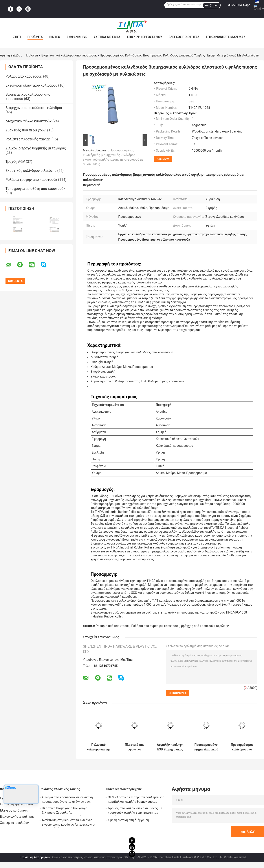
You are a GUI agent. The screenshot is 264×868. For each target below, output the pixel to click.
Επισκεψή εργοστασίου (144, 37)
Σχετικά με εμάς (107, 37)
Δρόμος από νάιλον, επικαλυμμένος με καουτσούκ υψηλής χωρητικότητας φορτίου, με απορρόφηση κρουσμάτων (135, 811)
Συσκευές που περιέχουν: (26, 130)
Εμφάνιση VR (77, 37)
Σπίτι (17, 37)
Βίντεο (55, 37)
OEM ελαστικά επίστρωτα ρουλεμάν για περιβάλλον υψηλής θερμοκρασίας (136, 799)
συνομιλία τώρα (239, 5)
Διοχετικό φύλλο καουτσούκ (28, 121)
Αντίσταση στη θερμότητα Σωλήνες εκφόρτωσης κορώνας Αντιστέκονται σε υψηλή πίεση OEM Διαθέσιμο (69, 823)
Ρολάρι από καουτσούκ (24, 76)
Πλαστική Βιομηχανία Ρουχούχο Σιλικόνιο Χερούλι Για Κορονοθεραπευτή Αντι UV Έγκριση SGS (70, 811)
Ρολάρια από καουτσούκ (113, 626)
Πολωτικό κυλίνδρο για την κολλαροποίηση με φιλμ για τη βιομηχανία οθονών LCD (98, 747)
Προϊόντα (35, 37)
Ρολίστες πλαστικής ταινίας (28, 139)
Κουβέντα (163, 159)
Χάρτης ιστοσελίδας (14, 823)
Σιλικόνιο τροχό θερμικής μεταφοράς (36, 148)
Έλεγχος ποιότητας (184, 37)
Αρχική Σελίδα (10, 55)
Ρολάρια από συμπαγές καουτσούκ (155, 626)
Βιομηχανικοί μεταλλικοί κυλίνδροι (34, 108)
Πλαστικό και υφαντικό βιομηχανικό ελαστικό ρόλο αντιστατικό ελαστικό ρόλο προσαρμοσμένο (134, 747)
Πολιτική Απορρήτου (35, 857)
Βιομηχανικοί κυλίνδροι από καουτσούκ (69, 55)
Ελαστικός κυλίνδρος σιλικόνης (31, 171)
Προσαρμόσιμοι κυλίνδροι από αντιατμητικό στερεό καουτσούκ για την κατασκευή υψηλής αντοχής (242, 747)
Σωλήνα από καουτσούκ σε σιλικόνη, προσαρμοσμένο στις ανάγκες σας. (68, 799)
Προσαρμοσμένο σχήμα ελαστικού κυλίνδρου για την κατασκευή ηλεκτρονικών (206, 747)
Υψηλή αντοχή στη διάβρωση (128, 820)
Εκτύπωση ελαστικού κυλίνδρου (31, 85)
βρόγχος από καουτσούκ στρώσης (205, 626)
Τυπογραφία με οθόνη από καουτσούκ (36, 189)
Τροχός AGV (15, 162)
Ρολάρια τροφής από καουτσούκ (31, 180)
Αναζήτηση (212, 5)
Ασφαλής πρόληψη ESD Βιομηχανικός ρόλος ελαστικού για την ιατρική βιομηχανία (170, 747)
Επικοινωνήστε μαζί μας (226, 37)
